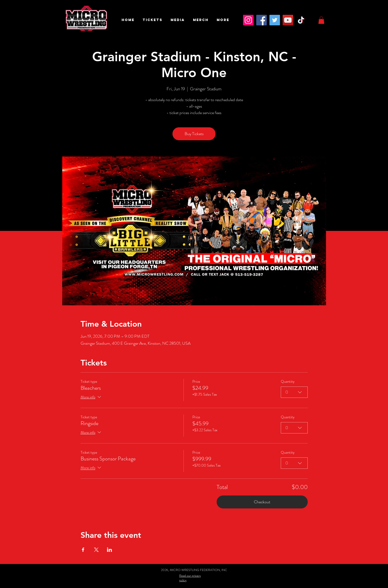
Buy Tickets (194, 134)
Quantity (288, 382)
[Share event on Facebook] (83, 550)
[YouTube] (288, 20)
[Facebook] (261, 20)
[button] (153, 20)
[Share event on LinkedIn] (110, 550)
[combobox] (294, 392)
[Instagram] (248, 20)
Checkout (262, 502)
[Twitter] (275, 20)
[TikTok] (301, 20)
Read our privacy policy (190, 578)
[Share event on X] (96, 550)
